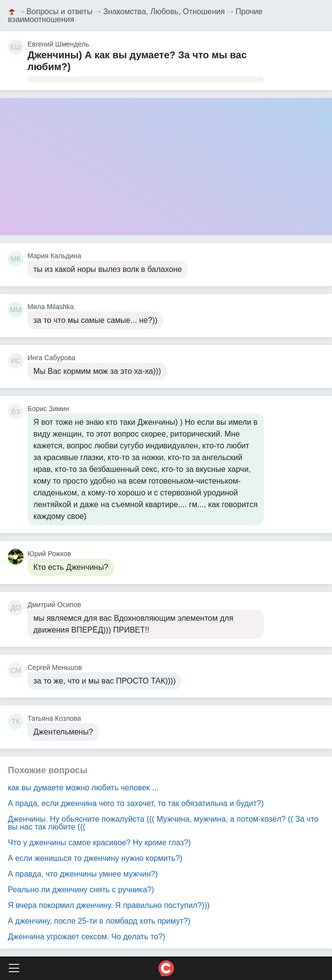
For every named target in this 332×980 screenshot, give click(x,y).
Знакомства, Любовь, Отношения (164, 12)
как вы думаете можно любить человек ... (83, 788)
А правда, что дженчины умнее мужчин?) (83, 874)
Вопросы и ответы (60, 12)
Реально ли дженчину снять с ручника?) (81, 890)
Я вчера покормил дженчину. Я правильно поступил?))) (109, 905)
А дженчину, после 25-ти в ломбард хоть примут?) (99, 921)
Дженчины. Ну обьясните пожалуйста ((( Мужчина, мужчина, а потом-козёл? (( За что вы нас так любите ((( (163, 823)
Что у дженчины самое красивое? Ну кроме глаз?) (99, 843)
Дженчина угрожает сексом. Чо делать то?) (87, 937)
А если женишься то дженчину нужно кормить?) (95, 858)
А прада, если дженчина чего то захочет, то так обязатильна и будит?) (136, 803)
